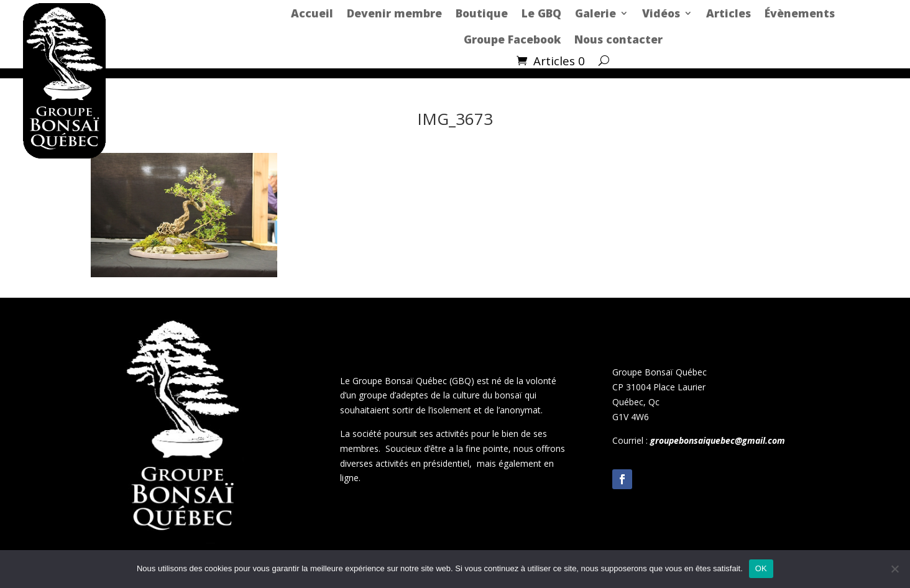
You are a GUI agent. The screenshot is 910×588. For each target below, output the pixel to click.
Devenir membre (394, 13)
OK (761, 568)
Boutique (482, 13)
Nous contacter (618, 39)
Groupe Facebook (512, 39)
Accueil (312, 13)
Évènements (800, 13)
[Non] (894, 569)
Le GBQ (541, 13)
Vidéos (661, 13)
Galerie (595, 13)
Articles (728, 13)
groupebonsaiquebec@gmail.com (718, 440)
